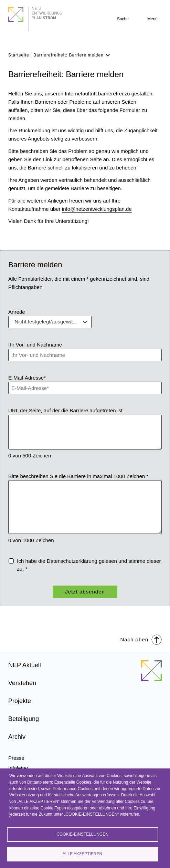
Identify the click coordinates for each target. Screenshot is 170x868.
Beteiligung (24, 719)
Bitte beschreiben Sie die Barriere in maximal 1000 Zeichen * (78, 476)
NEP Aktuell (25, 665)
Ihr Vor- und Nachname (35, 345)
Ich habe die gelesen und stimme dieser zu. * (89, 565)
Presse (16, 758)
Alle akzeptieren (82, 854)
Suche (123, 19)
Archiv (17, 737)
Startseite (19, 55)
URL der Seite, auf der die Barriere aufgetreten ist (65, 410)
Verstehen (22, 683)
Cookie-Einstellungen (82, 834)
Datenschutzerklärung (72, 561)
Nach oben (141, 639)
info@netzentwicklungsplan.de (97, 209)
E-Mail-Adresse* (27, 378)
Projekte (20, 701)
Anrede (17, 312)
